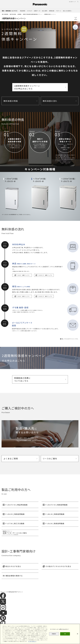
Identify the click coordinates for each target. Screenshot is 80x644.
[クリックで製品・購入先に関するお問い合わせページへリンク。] (40, 434)
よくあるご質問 (11, 459)
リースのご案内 (50, 459)
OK (65, 634)
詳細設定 (54, 634)
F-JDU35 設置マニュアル (22, 275)
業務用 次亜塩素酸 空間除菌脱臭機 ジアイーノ (33, 14)
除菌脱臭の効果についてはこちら (22, 379)
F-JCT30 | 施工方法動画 (15, 523)
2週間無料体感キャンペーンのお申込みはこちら (27, 87)
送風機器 (19, 14)
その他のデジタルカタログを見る (58, 566)
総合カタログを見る (13, 566)
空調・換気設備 (13, 14)
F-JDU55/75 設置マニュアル (44, 275)
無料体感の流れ (50, 101)
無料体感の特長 (11, 101)
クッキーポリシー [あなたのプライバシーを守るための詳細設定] (32, 641)
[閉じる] (77, 634)
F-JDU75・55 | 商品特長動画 (17, 505)
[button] (23, 11)
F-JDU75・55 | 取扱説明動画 (57, 505)
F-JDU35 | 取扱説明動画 (15, 514)
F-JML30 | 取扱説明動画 (55, 514)
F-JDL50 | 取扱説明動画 (55, 523)
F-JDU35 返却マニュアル (22, 296)
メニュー (76, 18)
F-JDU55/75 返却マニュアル (44, 296)
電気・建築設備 (5, 14)
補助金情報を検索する (14, 576)
